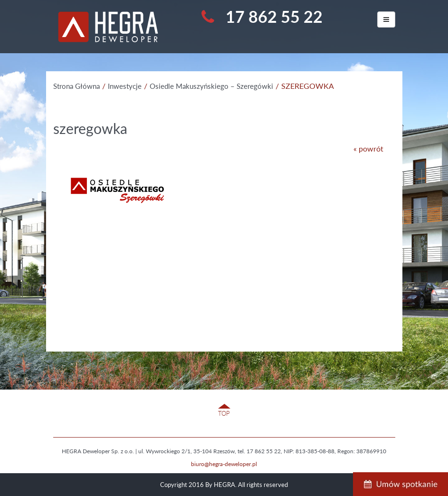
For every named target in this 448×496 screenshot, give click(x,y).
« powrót (368, 148)
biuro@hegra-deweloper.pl (224, 464)
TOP (224, 413)
